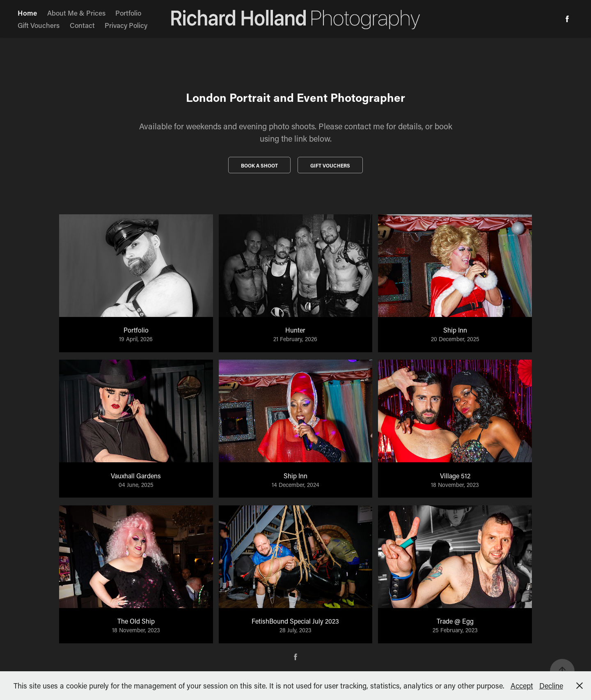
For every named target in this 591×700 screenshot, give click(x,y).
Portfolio (128, 13)
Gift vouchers (330, 165)
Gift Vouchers (39, 25)
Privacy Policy (126, 25)
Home (27, 13)
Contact (82, 25)
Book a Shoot (259, 165)
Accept (522, 686)
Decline (551, 686)
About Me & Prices (76, 13)
